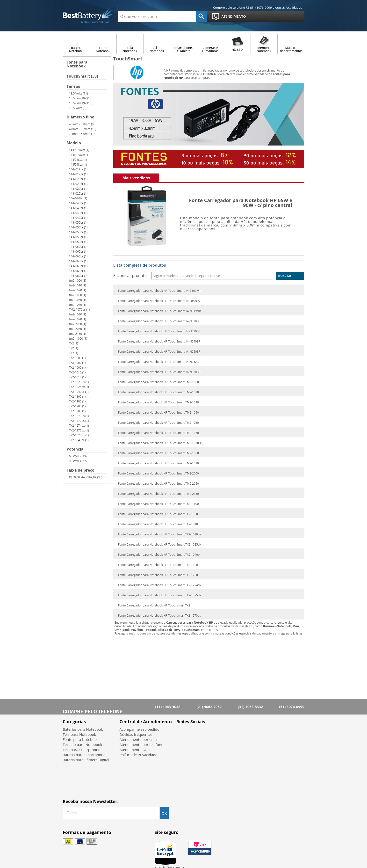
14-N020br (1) (78, 179)
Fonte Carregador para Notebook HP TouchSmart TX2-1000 (158, 514)
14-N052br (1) (78, 242)
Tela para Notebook (79, 734)
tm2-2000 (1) (78, 324)
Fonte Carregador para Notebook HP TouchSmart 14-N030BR (159, 331)
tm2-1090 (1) (78, 319)
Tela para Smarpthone (82, 750)
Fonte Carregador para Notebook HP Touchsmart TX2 (154, 605)
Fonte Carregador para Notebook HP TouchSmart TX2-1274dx (160, 585)
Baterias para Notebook (83, 729)
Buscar (284, 276)
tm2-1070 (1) (78, 305)
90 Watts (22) (78, 461)
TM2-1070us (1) (79, 310)
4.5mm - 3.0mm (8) (82, 124)
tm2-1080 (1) (78, 314)
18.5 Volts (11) (79, 93)
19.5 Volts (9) (78, 108)
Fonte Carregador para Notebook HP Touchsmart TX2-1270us (160, 616)
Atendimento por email (139, 739)
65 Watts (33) (78, 456)
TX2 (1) (74, 343)
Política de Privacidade (139, 755)
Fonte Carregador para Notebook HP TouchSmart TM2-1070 (158, 433)
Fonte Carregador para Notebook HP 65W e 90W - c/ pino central (241, 203)
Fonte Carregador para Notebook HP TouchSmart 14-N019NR (159, 311)
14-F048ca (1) (78, 160)
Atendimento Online (137, 750)
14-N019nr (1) (78, 169)
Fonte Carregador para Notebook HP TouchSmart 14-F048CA (159, 301)
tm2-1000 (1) (78, 281)
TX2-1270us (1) (79, 416)
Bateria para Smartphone (84, 755)
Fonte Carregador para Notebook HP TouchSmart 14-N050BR (159, 352)
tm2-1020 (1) (78, 290)
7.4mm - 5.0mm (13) (83, 134)
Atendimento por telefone (141, 744)
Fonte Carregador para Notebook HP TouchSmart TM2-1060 (158, 423)
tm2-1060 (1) (78, 300)
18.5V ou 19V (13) (81, 98)
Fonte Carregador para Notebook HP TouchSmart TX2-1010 (158, 524)
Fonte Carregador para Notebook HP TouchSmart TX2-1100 (158, 565)
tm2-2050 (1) (78, 329)
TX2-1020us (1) (79, 382)
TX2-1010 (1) (77, 372)
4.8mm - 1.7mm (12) (83, 129)
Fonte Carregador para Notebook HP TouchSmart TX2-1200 (158, 575)
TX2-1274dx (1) (79, 426)
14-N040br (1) (78, 203)
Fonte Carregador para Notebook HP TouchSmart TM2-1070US (160, 443)
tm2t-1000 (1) (78, 339)
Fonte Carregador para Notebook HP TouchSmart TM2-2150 (158, 494)
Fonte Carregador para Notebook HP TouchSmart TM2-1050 (158, 413)
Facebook (182, 733)
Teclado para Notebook (83, 744)
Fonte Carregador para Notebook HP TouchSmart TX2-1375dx (160, 595)
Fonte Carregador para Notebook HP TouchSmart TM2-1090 (158, 463)
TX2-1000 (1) (77, 358)
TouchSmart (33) (82, 77)
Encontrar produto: (131, 276)
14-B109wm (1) (79, 150)
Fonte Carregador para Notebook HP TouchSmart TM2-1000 (158, 382)
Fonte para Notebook (77, 64)
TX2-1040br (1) (79, 392)
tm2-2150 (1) (78, 334)
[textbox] (157, 16)
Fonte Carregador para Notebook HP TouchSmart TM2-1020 (158, 402)
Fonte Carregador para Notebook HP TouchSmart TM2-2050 (158, 484)
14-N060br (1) (78, 252)
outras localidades (288, 7)
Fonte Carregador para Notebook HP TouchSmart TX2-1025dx (160, 545)
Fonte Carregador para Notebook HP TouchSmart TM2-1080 (158, 453)
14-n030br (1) (78, 198)
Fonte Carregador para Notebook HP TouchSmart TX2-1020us (160, 534)
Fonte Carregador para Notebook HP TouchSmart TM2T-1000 (159, 504)
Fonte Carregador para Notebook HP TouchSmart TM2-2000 (158, 474)
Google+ (207, 733)
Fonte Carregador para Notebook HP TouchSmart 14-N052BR (159, 362)
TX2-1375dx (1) (79, 430)
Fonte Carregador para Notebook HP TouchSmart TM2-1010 (158, 392)
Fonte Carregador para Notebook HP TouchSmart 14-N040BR (159, 342)
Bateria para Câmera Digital (86, 760)
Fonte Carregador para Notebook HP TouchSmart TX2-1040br (160, 555)
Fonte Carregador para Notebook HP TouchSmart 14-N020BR (159, 321)
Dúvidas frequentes (136, 734)
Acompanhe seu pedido (140, 729)
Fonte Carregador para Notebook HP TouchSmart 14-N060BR (159, 372)
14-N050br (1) (78, 222)
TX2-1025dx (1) (79, 387)
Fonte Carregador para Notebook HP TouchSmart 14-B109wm (160, 291)
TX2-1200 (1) (77, 406)
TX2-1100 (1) (77, 397)
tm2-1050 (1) (78, 295)
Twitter (195, 733)
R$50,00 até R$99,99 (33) (86, 477)
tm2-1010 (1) (78, 285)
